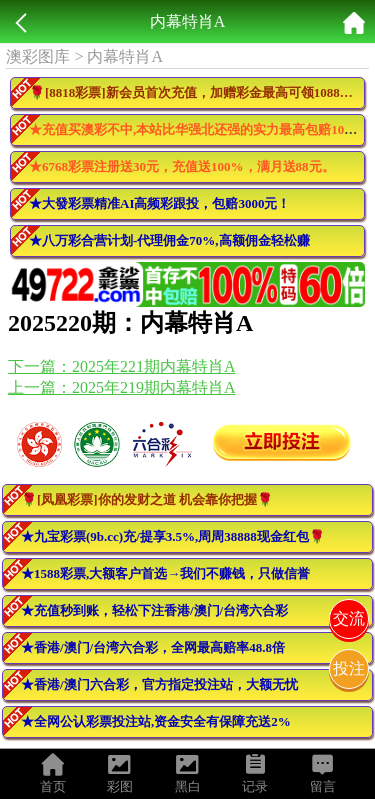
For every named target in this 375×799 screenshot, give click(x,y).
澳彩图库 (38, 56)
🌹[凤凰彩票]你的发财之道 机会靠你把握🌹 (147, 499)
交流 (349, 618)
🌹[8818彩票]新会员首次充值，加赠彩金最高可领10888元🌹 (197, 92)
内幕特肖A (125, 56)
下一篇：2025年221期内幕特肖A (122, 366)
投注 (349, 668)
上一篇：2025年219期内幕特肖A (122, 387)
